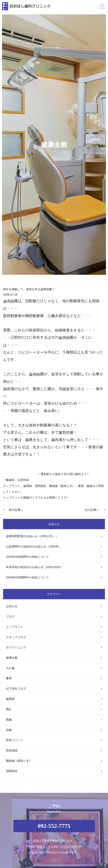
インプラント (12, 486)
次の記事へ (92, 510)
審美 (9, 678)
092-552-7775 (54, 826)
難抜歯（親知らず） (19, 761)
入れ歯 (10, 668)
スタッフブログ (16, 637)
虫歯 (9, 730)
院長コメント (15, 740)
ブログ (10, 616)
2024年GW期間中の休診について (27, 577)
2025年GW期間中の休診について (27, 557)
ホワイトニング (16, 647)
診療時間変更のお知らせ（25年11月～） (32, 536)
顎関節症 (12, 771)
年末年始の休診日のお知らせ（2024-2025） (34, 567)
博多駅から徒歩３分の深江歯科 (61, 474)
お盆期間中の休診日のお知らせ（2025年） (34, 546)
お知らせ (12, 606)
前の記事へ (16, 510)
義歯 (9, 719)
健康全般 (12, 658)
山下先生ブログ (16, 689)
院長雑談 (12, 750)
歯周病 (28, 486)
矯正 (9, 709)
